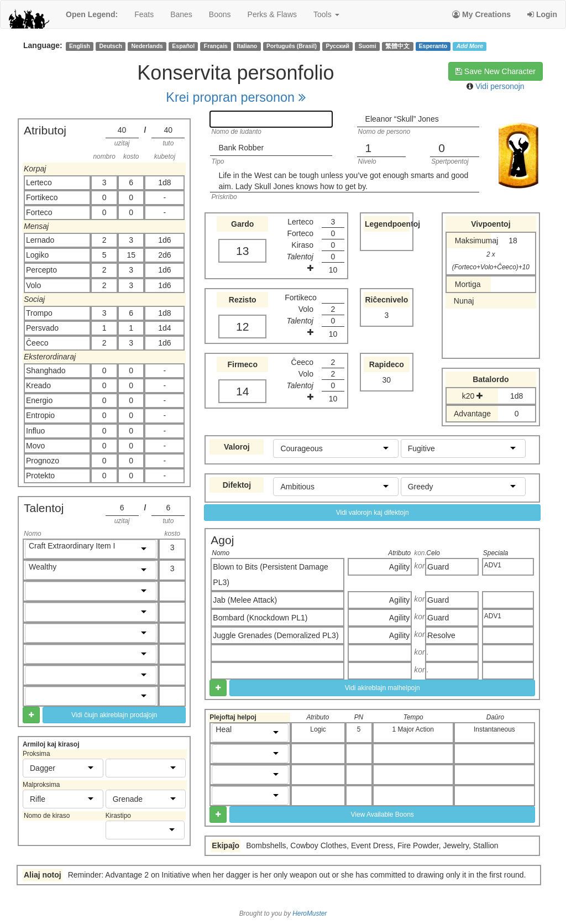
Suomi (368, 46)
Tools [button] (326, 14)
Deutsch (110, 46)
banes (181, 14)
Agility (399, 567)
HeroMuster (310, 913)
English (80, 46)
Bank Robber (241, 148)
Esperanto (433, 46)
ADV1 (493, 565)
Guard (438, 567)
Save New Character (496, 71)
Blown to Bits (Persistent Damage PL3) (271, 575)
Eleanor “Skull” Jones (402, 119)
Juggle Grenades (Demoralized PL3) (276, 635)
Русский (338, 46)
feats (144, 14)
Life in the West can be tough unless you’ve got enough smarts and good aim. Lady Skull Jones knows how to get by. (343, 181)
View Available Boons (382, 815)
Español (183, 46)
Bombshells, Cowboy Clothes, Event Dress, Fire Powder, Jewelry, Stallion (372, 845)
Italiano (247, 46)
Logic (318, 729)
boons (220, 14)
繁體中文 (397, 46)
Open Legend (92, 14)
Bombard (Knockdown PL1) (260, 618)
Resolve (441, 635)
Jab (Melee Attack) (245, 600)
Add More (470, 46)
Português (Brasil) (292, 46)
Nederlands (147, 46)
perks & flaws (272, 14)
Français (216, 46)
